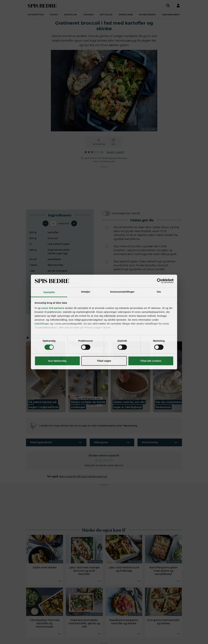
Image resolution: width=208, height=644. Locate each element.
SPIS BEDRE (42, 5)
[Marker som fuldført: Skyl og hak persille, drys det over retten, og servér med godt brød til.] (107, 323)
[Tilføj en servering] (74, 223)
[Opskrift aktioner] (60, 581)
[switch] (106, 213)
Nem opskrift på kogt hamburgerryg (83, 476)
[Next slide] (177, 374)
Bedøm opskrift (115, 152)
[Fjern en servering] (45, 223)
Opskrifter (36, 15)
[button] (46, 377)
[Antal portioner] (53, 223)
